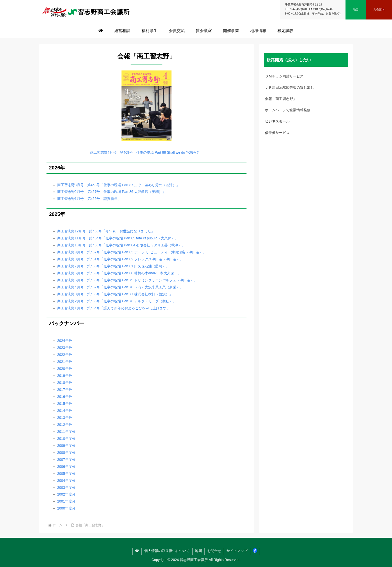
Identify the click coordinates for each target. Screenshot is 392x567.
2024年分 (65, 341)
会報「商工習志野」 (281, 99)
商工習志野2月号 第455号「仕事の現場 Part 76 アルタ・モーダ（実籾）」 (117, 301)
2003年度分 (66, 488)
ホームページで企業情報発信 (288, 110)
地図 (198, 551)
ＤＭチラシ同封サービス (284, 76)
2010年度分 (66, 439)
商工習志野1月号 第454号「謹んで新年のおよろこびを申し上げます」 (114, 308)
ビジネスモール (277, 121)
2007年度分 (66, 460)
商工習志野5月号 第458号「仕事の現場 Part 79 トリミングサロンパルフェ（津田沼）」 (127, 280)
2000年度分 (66, 508)
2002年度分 (66, 494)
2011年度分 (66, 432)
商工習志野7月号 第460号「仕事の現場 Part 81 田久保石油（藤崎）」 (113, 266)
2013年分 (65, 418)
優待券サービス (277, 133)
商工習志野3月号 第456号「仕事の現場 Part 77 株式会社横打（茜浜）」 (115, 294)
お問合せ (214, 551)
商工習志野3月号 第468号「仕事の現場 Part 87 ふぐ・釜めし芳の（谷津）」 (118, 185)
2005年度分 (66, 474)
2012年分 (65, 425)
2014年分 (65, 411)
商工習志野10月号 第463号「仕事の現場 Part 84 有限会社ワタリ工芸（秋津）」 (121, 245)
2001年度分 (66, 501)
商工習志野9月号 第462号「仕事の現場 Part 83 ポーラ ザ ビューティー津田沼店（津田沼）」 (132, 252)
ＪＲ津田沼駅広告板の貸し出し (289, 87)
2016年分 (65, 397)
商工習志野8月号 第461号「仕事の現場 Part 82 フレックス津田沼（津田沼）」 (120, 259)
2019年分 (65, 376)
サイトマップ (237, 551)
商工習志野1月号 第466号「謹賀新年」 (89, 199)
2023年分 (65, 348)
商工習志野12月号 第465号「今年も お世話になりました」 (106, 231)
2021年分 (65, 362)
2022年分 (65, 355)
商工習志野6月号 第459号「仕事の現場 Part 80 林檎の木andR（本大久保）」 (119, 273)
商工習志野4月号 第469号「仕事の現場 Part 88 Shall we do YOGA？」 (147, 152)
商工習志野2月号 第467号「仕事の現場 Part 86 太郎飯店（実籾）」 (111, 192)
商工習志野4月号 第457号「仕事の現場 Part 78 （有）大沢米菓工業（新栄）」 (120, 287)
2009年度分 (66, 446)
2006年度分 (66, 467)
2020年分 (65, 369)
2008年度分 (66, 453)
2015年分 (65, 404)
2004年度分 (66, 481)
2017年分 (65, 390)
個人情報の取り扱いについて (167, 551)
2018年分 (65, 383)
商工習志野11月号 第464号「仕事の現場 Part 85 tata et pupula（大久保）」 (118, 238)
